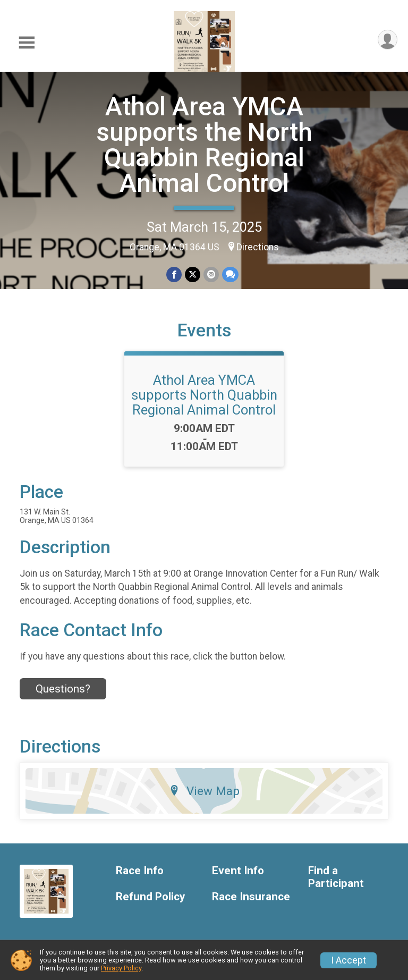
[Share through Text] (230, 274)
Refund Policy (150, 897)
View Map (204, 791)
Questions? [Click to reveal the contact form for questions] (63, 689)
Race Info (140, 871)
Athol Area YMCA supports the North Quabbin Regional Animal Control (204, 145)
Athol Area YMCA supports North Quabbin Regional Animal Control (204, 395)
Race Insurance (251, 897)
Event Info (238, 871)
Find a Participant (336, 877)
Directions (258, 247)
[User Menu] (388, 40)
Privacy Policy (121, 968)
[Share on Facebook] (174, 274)
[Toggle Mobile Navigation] (27, 43)
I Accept (348, 960)
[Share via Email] (211, 274)
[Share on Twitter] (193, 274)
